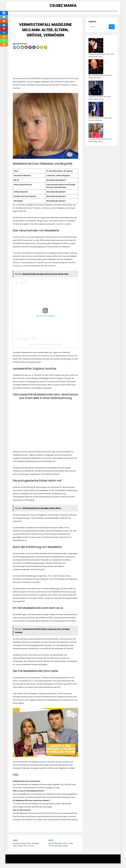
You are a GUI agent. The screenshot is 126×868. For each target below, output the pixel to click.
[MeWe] (34, 50)
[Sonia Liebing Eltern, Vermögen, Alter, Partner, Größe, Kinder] (96, 112)
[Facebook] (15, 50)
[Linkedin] (26, 50)
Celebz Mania (63, 6)
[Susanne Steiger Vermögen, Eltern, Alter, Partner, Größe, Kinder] (96, 49)
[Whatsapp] (42, 50)
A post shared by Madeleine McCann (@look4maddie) (45, 348)
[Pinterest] (30, 50)
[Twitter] (19, 50)
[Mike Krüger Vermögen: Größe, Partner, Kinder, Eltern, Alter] (96, 70)
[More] (45, 50)
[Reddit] (22, 50)
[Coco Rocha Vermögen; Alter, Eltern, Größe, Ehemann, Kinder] (96, 91)
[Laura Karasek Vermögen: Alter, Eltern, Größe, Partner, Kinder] (96, 134)
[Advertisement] (45, 66)
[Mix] (38, 50)
